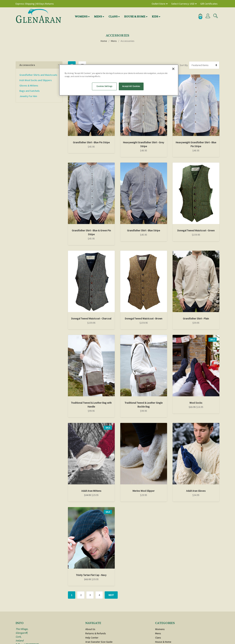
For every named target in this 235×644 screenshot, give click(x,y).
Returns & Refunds (96, 633)
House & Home (135, 17)
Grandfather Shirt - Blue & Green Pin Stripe (91, 232)
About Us (90, 629)
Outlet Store (159, 4)
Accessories (128, 41)
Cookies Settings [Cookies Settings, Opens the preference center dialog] (104, 86)
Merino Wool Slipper (144, 491)
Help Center (92, 638)
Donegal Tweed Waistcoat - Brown (144, 319)
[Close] (173, 69)
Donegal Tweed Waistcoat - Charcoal (91, 319)
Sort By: (184, 65)
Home (104, 41)
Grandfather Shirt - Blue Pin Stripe (91, 142)
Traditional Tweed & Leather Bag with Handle (91, 405)
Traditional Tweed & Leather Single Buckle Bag (144, 405)
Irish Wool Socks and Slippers (36, 80)
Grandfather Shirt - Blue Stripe (144, 230)
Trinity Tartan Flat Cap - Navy (91, 575)
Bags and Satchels (30, 91)
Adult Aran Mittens (91, 491)
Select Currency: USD (183, 4)
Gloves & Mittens (29, 85)
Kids (155, 17)
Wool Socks (196, 403)
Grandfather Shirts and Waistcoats (38, 75)
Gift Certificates (209, 4)
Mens (98, 17)
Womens (81, 17)
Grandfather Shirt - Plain (196, 319)
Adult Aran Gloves (196, 491)
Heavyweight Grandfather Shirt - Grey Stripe (144, 144)
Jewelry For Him (28, 96)
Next (111, 595)
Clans (113, 17)
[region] (119, 80)
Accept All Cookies (131, 86)
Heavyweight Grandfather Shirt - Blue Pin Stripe (196, 144)
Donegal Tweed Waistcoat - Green (196, 230)
